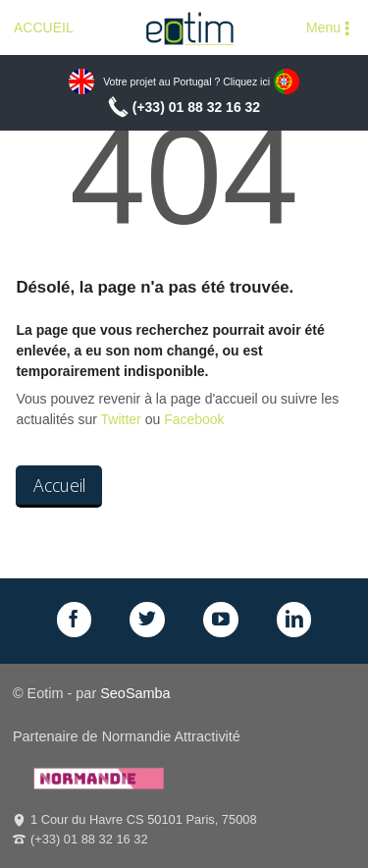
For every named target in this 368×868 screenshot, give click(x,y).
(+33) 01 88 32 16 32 (196, 107)
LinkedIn (294, 620)
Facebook (194, 419)
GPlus (221, 620)
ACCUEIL (44, 27)
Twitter (121, 419)
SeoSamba (135, 693)
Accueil (59, 485)
